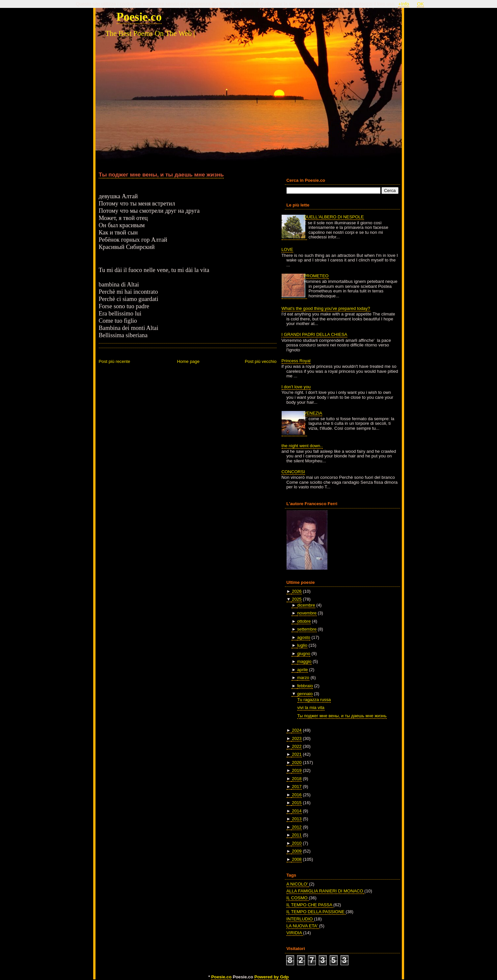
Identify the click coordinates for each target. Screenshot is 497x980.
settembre (307, 629)
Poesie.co (139, 17)
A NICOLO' (298, 884)
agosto (304, 637)
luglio (302, 645)
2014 (297, 811)
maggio (304, 661)
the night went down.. (302, 446)
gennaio (305, 694)
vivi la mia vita (311, 708)
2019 (297, 770)
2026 (297, 591)
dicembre (306, 605)
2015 (297, 803)
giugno (304, 653)
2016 (297, 795)
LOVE (287, 249)
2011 (297, 835)
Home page (188, 361)
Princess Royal (296, 361)
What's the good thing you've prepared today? (326, 308)
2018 (297, 779)
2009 (297, 851)
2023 (297, 738)
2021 (297, 754)
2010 (297, 843)
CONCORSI (293, 472)
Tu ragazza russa (314, 700)
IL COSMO (298, 898)
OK (420, 4)
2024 (297, 730)
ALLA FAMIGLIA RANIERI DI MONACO (326, 891)
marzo (303, 678)
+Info (404, 4)
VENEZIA (313, 413)
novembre (307, 613)
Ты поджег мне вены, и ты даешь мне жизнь (161, 175)
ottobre (304, 621)
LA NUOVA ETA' (303, 926)
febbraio (305, 686)
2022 (297, 746)
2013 (297, 819)
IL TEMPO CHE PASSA (310, 905)
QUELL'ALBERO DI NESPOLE (334, 217)
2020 (297, 762)
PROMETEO (316, 276)
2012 (297, 827)
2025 (297, 599)
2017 (297, 787)
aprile (302, 670)
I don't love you (296, 387)
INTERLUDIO (300, 919)
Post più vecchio (261, 361)
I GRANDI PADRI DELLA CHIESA (315, 334)
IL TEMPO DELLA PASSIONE (316, 912)
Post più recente (115, 361)
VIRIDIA (295, 933)
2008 (297, 859)
